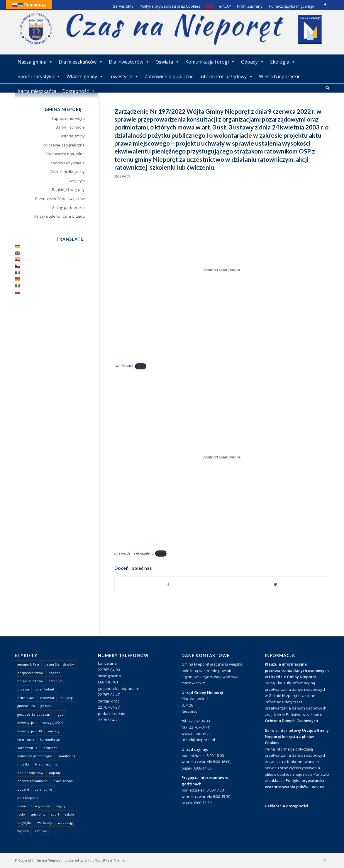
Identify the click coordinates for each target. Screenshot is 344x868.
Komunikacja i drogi (210, 62)
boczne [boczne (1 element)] (55, 673)
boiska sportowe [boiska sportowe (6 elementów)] (30, 681)
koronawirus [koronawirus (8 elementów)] (27, 748)
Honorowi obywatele (66, 163)
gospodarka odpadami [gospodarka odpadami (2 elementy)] (35, 714)
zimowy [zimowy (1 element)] (41, 831)
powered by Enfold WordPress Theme (95, 860)
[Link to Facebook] (325, 4)
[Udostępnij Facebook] (168, 584)
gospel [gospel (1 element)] (46, 706)
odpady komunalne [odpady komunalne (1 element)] (33, 781)
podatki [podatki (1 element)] (23, 789)
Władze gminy (85, 76)
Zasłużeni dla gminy (67, 172)
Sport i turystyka (39, 76)
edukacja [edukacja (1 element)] (67, 698)
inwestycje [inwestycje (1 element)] (26, 723)
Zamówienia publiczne (169, 76)
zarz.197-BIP (123, 366)
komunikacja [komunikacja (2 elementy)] (50, 739)
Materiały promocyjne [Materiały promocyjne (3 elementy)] (35, 756)
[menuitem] (327, 88)
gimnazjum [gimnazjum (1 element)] (26, 706)
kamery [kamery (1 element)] (54, 731)
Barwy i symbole (70, 127)
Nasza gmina (35, 62)
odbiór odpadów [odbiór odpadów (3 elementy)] (30, 773)
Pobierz (141, 366)
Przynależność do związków (60, 199)
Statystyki (76, 181)
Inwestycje (124, 76)
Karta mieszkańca (37, 91)
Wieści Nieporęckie (280, 76)
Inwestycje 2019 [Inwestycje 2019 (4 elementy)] (30, 731)
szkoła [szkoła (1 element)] (70, 814)
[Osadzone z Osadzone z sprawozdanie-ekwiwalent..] (222, 457)
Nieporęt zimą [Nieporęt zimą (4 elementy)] (46, 764)
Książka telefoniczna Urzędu (60, 216)
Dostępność (79, 91)
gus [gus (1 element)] (60, 714)
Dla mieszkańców (81, 62)
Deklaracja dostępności (287, 806)
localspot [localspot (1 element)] (50, 748)
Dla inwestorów (129, 62)
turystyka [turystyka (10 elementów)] (24, 822)
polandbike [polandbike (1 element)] (43, 789)
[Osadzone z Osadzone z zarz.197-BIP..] (222, 270)
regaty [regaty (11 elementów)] (60, 806)
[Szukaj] (327, 88)
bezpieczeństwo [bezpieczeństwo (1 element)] (30, 673)
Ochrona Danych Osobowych (291, 721)
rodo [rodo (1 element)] (21, 814)
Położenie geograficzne (64, 145)
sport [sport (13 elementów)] (55, 814)
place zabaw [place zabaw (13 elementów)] (63, 781)
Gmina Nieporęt (49, 860)
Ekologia (283, 62)
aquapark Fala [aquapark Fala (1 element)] (28, 664)
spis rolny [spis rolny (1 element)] (38, 814)
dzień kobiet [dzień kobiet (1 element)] (44, 689)
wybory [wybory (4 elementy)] (23, 831)
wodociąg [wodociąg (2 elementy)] (65, 822)
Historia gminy (72, 136)
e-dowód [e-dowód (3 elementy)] (47, 698)
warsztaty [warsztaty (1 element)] (45, 822)
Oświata (167, 62)
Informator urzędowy (226, 76)
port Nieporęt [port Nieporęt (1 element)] (28, 798)
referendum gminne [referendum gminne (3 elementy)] (34, 806)
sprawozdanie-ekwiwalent (134, 553)
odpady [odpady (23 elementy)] (55, 773)
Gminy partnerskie (68, 207)
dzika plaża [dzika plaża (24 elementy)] (26, 698)
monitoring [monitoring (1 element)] (67, 756)
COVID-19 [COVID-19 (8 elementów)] (56, 681)
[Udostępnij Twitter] (276, 584)
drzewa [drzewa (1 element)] (23, 689)
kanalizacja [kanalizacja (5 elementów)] (26, 739)
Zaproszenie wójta (68, 118)
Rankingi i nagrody (68, 190)
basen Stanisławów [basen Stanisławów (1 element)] (59, 664)
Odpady (253, 62)
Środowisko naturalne (65, 154)
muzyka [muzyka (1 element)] (23, 764)
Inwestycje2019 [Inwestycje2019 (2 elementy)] (51, 723)
